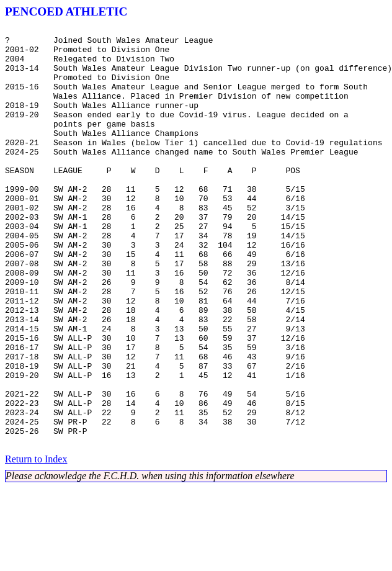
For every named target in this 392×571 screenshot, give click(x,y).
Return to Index (36, 543)
